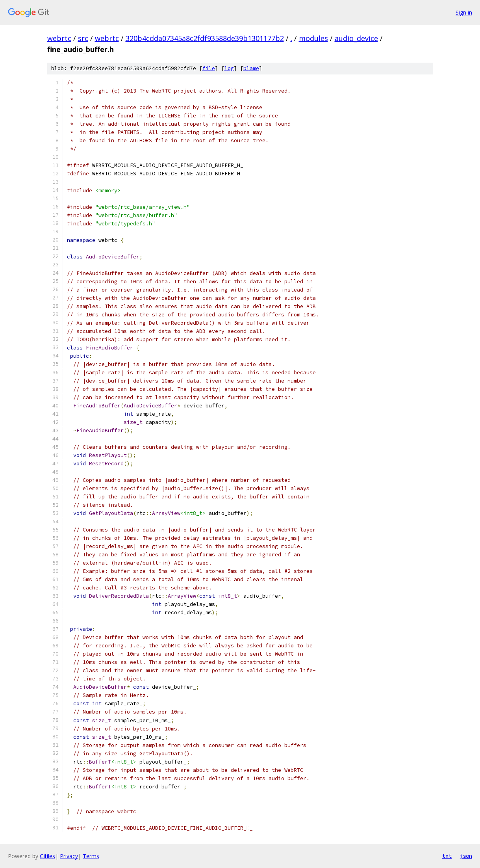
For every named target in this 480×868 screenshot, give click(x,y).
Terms (91, 856)
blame (251, 68)
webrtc (59, 38)
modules (313, 38)
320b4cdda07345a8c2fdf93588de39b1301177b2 (205, 38)
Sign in (464, 12)
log (229, 68)
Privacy (69, 856)
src (83, 38)
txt (447, 856)
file (209, 68)
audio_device (356, 38)
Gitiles (47, 856)
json (466, 856)
